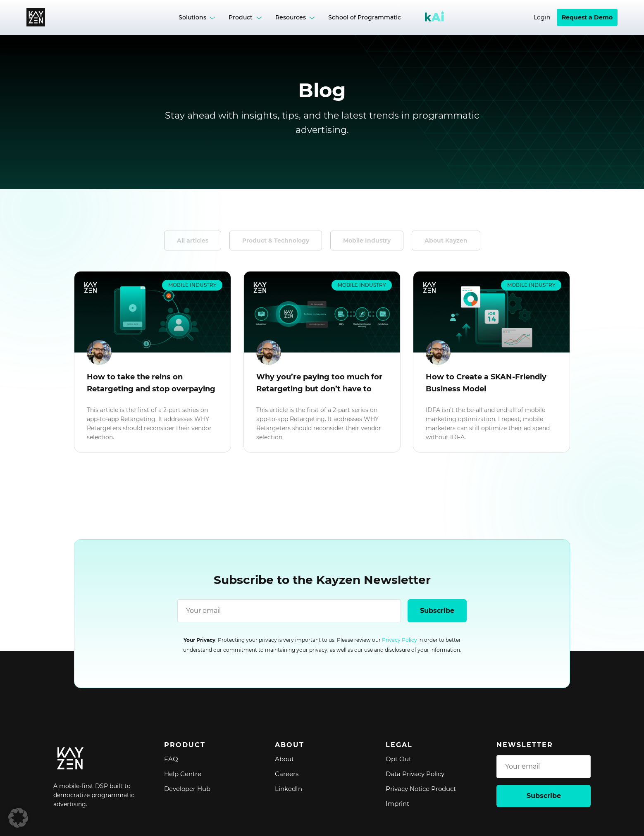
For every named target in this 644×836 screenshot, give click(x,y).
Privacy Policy (400, 640)
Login (542, 17)
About (284, 759)
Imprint (397, 804)
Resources (291, 17)
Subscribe (437, 611)
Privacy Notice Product (421, 789)
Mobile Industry (367, 241)
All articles (193, 241)
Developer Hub (187, 789)
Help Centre (183, 774)
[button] (18, 818)
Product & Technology (276, 241)
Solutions (192, 17)
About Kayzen (446, 241)
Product (241, 17)
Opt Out (398, 759)
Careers (287, 774)
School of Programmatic (365, 17)
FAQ (171, 759)
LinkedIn (289, 789)
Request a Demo (587, 17)
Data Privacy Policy (415, 774)
